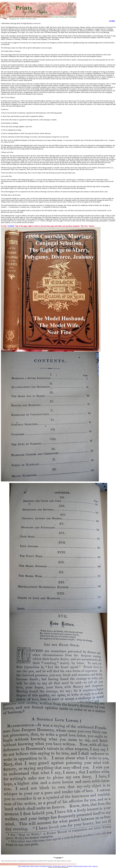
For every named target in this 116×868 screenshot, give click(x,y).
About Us (64, 866)
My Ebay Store (57, 866)
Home (20, 866)
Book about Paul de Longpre (80, 866)
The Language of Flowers (46, 866)
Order (90, 866)
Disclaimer (70, 866)
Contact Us (95, 866)
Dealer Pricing (26, 866)
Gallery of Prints (34, 866)
